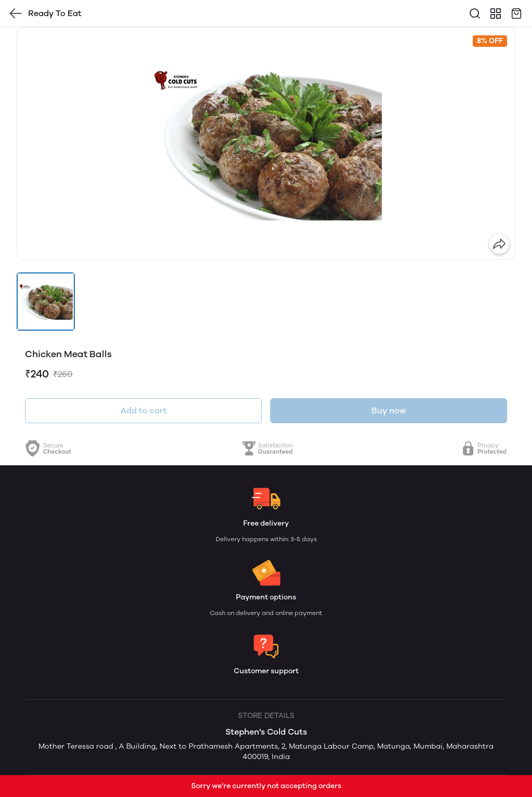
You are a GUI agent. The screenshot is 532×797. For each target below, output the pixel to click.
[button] (46, 302)
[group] (266, 143)
